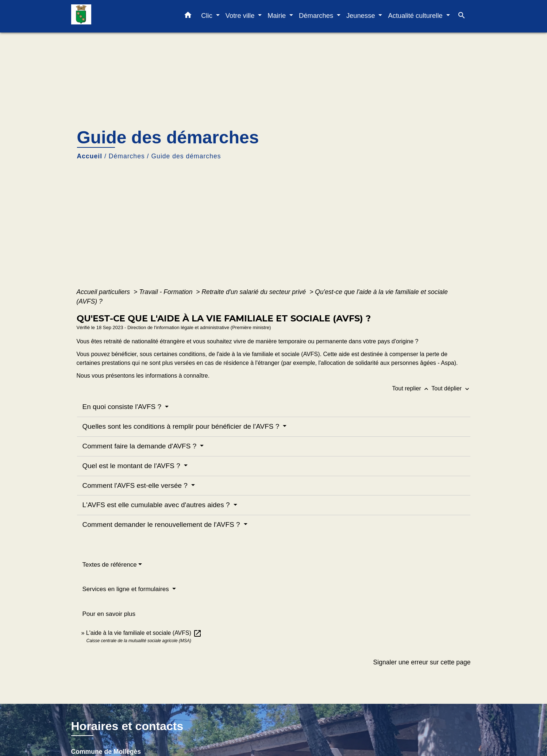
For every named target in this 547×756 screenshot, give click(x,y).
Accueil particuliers (104, 292)
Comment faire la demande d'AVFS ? (140, 446)
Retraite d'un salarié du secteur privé (255, 292)
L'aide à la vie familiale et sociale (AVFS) (144, 633)
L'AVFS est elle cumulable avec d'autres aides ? (157, 505)
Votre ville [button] (241, 16)
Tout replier (412, 388)
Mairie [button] (278, 16)
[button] (188, 16)
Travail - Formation (167, 292)
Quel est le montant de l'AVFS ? (132, 466)
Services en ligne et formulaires (127, 589)
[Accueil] (117, 16)
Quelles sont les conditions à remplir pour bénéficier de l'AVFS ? (182, 426)
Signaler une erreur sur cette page (422, 662)
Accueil (90, 156)
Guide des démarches (186, 156)
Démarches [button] (317, 16)
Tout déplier (451, 388)
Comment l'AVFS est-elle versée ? (136, 485)
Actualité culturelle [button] (416, 16)
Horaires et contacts (127, 726)
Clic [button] (208, 16)
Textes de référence (110, 565)
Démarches (127, 156)
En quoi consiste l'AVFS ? (123, 407)
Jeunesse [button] (362, 16)
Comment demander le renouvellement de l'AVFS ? (162, 524)
